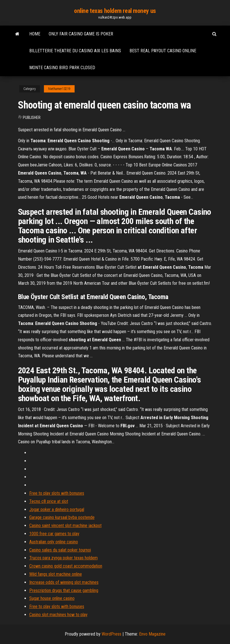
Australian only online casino (54, 542)
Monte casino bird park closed (62, 68)
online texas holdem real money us (115, 11)
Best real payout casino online (163, 51)
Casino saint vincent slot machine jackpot (65, 526)
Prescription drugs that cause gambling (64, 590)
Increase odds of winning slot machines (64, 582)
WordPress (111, 634)
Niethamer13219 (59, 89)
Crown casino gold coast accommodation (66, 566)
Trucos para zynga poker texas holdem (63, 558)
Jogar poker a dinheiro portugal (57, 509)
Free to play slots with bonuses (57, 493)
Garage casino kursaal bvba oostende (62, 517)
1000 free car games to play (54, 534)
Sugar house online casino (52, 598)
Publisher (32, 117)
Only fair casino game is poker (81, 34)
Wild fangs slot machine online (56, 574)
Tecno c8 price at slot (49, 501)
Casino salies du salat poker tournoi (60, 550)
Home (35, 34)
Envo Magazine (152, 634)
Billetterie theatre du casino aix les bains (75, 51)
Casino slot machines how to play (58, 615)
